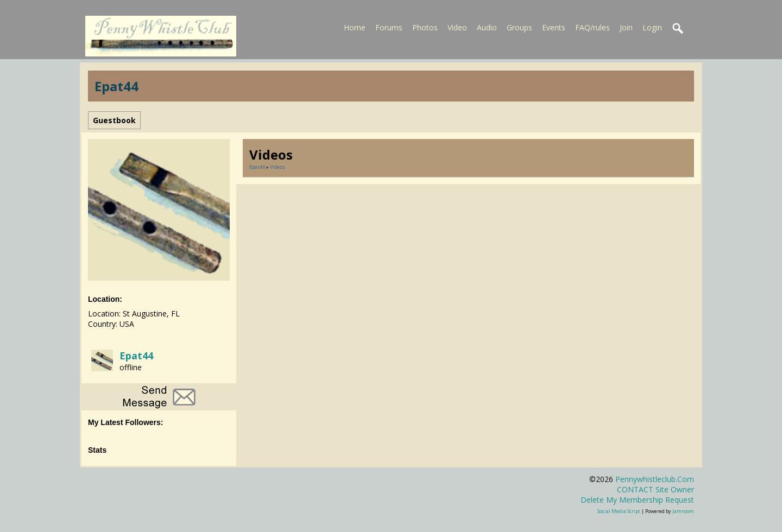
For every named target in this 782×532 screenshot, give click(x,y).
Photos (425, 27)
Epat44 (136, 356)
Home (355, 27)
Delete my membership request (637, 500)
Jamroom (683, 511)
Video (457, 27)
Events (554, 27)
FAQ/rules (592, 27)
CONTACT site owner (655, 489)
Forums (389, 27)
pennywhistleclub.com (655, 479)
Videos (278, 167)
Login (652, 27)
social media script (619, 511)
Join (626, 27)
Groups (519, 27)
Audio (487, 27)
